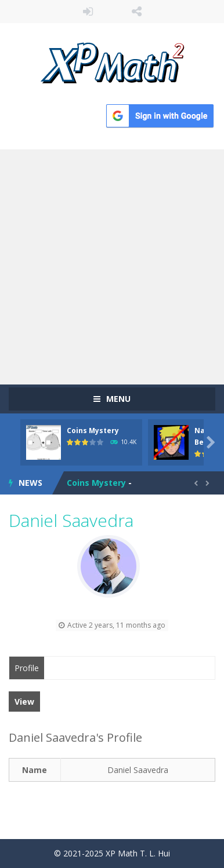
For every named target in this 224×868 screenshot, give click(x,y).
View (24, 702)
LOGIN (88, 12)
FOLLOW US (136, 12)
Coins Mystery (93, 431)
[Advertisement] (112, 267)
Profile (27, 668)
